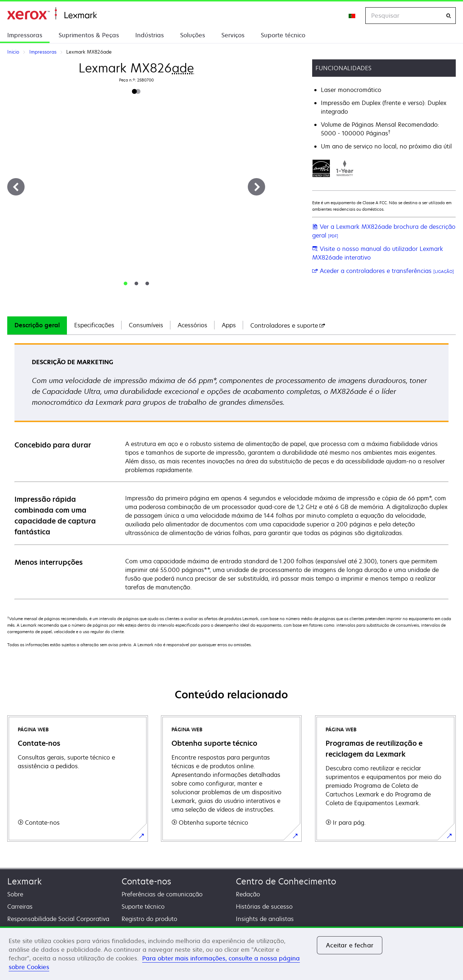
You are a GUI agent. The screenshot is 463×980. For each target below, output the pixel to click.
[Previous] (16, 187)
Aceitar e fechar (350, 945)
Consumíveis (146, 325)
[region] (231, 953)
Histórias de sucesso (264, 907)
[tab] (126, 283)
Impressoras (25, 35)
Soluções (193, 35)
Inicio (52, 14)
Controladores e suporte (288, 325)
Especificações (94, 325)
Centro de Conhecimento (286, 881)
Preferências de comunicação (162, 894)
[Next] (256, 187)
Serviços (233, 35)
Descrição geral (37, 325)
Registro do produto (149, 919)
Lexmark (24, 881)
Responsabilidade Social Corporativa (58, 919)
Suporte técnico (283, 35)
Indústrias (150, 35)
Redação (248, 894)
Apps (229, 325)
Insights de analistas (265, 919)
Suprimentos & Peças (89, 35)
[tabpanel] (231, 471)
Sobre (15, 894)
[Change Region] (352, 16)
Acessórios (192, 325)
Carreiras (20, 907)
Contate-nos (146, 881)
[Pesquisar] (449, 16)
